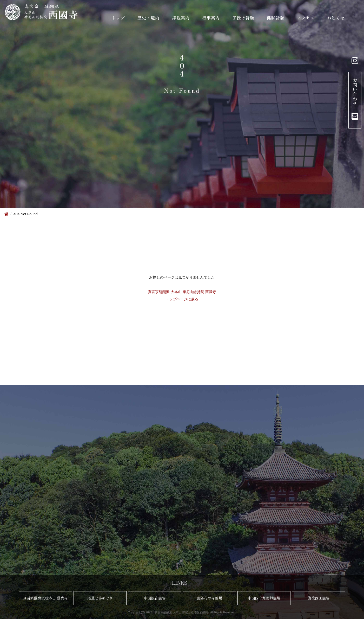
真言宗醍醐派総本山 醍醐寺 (45, 598)
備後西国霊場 (319, 598)
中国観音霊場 (155, 598)
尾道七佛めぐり (100, 598)
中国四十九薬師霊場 (264, 598)
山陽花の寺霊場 (209, 598)
